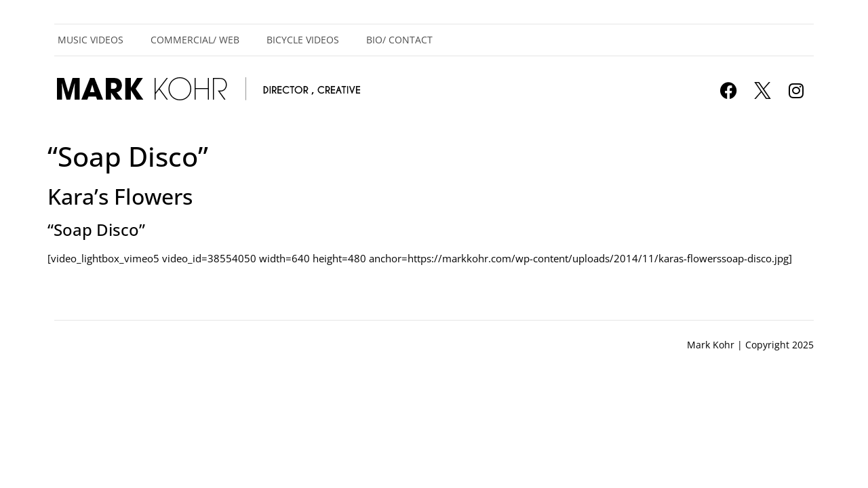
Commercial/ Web (195, 40)
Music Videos (91, 40)
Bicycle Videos (303, 40)
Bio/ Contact (399, 40)
